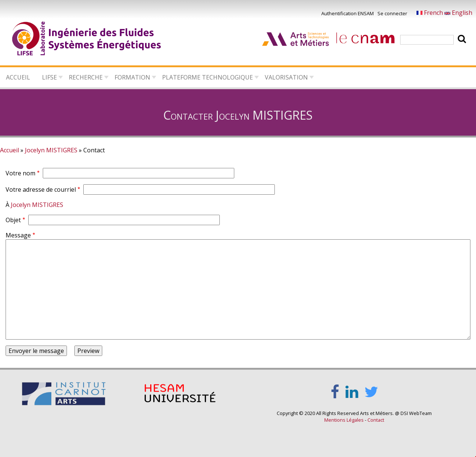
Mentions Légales (344, 420)
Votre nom (20, 173)
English (458, 13)
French (430, 13)
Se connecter (392, 13)
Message (18, 235)
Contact (376, 420)
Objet (13, 220)
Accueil (18, 77)
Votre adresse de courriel (41, 189)
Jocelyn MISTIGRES (51, 150)
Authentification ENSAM (348, 13)
